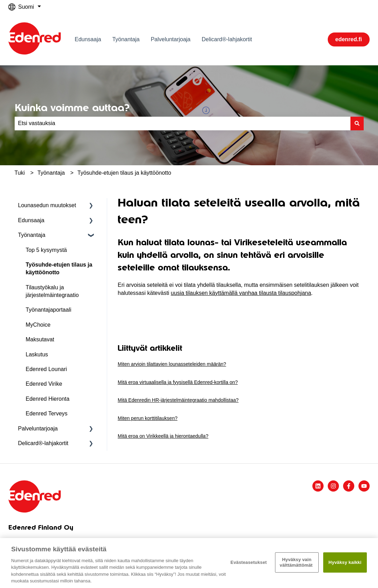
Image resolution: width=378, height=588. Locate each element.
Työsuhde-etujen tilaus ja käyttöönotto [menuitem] (59, 268)
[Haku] (357, 123)
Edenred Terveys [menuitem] (47, 413)
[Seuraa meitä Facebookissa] (349, 486)
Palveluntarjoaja (171, 39)
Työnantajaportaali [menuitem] (49, 310)
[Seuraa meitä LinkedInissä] (318, 486)
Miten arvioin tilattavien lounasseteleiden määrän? (172, 364)
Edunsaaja (88, 39)
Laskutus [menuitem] (37, 354)
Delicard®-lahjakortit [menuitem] (43, 443)
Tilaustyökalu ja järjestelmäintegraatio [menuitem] (52, 291)
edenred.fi (349, 39)
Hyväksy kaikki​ (345, 562)
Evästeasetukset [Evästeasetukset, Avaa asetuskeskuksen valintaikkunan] (249, 562)
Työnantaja (126, 39)
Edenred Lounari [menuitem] (46, 369)
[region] (189, 563)
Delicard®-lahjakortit (227, 39)
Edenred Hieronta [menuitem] (48, 399)
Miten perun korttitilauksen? (147, 418)
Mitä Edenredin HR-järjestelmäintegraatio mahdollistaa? (178, 400)
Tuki (20, 173)
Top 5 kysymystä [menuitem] (46, 250)
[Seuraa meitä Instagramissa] (333, 486)
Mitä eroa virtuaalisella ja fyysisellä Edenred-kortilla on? (178, 382)
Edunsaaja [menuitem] (31, 220)
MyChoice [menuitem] (38, 325)
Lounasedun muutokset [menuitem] (47, 205)
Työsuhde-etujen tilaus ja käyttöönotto (124, 173)
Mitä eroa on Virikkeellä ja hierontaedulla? (163, 436)
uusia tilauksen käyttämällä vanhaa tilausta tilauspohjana (241, 293)
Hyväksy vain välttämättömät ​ (297, 562)
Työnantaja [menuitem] (32, 235)
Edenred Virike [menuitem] (44, 384)
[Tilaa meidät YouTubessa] (364, 486)
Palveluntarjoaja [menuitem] (38, 429)
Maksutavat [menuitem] (40, 339)
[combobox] (183, 123)
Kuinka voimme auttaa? (72, 108)
